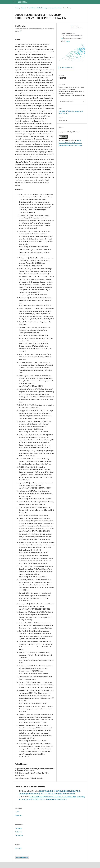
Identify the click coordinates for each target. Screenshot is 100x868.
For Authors (18, 832)
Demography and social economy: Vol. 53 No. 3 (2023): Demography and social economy (47, 794)
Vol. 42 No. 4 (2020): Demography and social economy (45, 8)
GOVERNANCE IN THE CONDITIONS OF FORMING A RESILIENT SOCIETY (53, 797)
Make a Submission (22, 857)
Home (17, 8)
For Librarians (19, 836)
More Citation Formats (67, 101)
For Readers (18, 828)
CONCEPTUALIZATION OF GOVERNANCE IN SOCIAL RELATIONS (60, 791)
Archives (24, 8)
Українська (19, 815)
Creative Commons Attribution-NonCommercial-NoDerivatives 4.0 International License (70, 143)
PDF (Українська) (67, 68)
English (17, 812)
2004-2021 (18, 848)
